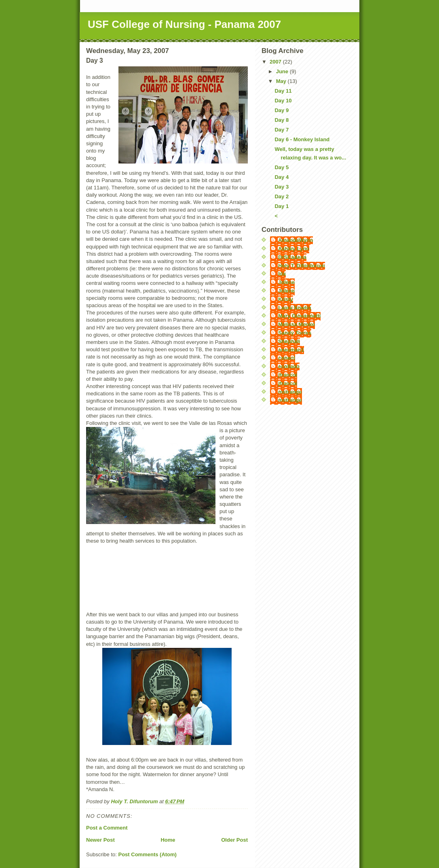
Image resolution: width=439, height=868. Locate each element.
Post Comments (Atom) (148, 854)
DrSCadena (292, 257)
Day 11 (283, 91)
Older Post (234, 840)
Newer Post (100, 840)
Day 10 (283, 101)
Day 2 (282, 196)
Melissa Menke (297, 324)
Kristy (286, 299)
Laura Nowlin (295, 308)
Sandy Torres (295, 333)
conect (287, 358)
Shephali (289, 341)
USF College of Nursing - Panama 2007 (184, 24)
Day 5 (282, 167)
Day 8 (282, 120)
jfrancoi (288, 375)
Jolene (286, 282)
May (282, 81)
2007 (276, 62)
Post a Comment (107, 828)
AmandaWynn (295, 240)
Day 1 (282, 206)
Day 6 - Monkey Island (302, 139)
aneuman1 (291, 350)
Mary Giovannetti (299, 316)
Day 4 (282, 177)
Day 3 (282, 187)
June (283, 71)
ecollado (289, 366)
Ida (282, 274)
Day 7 (282, 130)
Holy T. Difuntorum (302, 266)
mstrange (290, 392)
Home (168, 840)
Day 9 (282, 110)
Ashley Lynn (294, 249)
